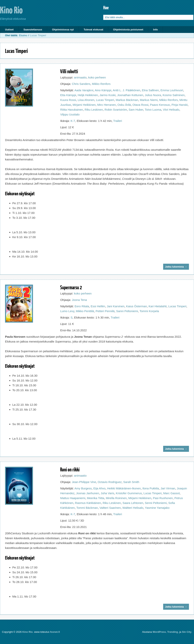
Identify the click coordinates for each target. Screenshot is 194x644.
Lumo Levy (67, 311)
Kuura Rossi (68, 100)
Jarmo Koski (108, 95)
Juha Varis (107, 493)
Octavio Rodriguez (110, 482)
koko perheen (97, 77)
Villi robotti (69, 71)
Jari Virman (168, 488)
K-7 (73, 121)
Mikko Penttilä (85, 311)
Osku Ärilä (124, 105)
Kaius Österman (137, 306)
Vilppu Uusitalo (70, 114)
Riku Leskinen (94, 110)
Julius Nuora (153, 95)
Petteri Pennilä (105, 311)
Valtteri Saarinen (110, 508)
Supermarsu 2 (71, 287)
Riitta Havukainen (72, 110)
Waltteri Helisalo (133, 508)
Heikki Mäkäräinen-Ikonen (124, 488)
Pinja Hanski (180, 105)
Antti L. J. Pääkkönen (126, 90)
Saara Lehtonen (133, 503)
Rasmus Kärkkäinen (88, 503)
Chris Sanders (81, 84)
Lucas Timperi (105, 100)
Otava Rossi (140, 105)
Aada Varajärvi (84, 90)
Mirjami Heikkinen (84, 105)
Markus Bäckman (127, 100)
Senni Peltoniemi (156, 503)
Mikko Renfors (101, 84)
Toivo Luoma (153, 110)
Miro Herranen (107, 105)
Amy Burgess (83, 488)
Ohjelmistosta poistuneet (128, 30)
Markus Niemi (149, 100)
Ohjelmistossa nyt (63, 30)
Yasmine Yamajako (157, 508)
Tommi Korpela (149, 311)
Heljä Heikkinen (88, 95)
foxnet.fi (55, 632)
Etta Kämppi (68, 95)
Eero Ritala (82, 306)
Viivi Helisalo (171, 110)
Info (155, 30)
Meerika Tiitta (96, 498)
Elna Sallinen (150, 90)
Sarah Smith (131, 482)
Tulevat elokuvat (93, 30)
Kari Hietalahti (158, 306)
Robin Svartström (116, 110)
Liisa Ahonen (86, 100)
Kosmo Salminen (174, 95)
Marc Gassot (171, 493)
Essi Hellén (98, 306)
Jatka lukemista (176, 267)
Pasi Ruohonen (163, 498)
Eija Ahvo (99, 488)
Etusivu (23, 35)
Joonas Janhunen (87, 493)
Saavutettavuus (33, 30)
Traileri (118, 121)
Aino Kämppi (103, 90)
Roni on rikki (70, 469)
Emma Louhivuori (172, 90)
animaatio (80, 77)
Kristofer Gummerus (129, 493)
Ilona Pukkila (151, 488)
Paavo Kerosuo (160, 105)
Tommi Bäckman (87, 508)
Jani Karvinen (116, 306)
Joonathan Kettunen (130, 95)
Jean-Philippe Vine (84, 482)
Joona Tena (79, 300)
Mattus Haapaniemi (73, 498)
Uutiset (9, 30)
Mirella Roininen (116, 498)
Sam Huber (136, 110)
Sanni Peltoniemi (127, 311)
